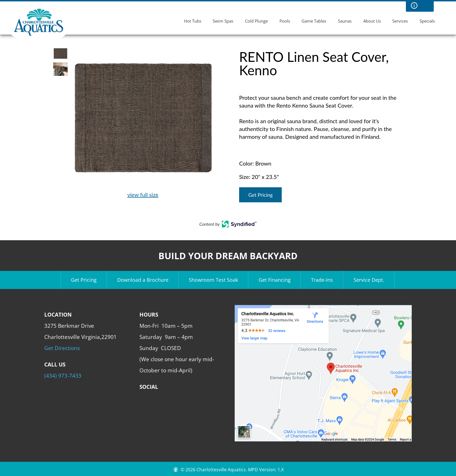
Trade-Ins (322, 280)
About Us (372, 21)
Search (425, 6)
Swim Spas (223, 21)
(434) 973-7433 (63, 376)
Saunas (345, 21)
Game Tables (314, 21)
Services (400, 21)
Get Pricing (260, 195)
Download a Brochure (143, 280)
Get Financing (275, 280)
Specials (427, 21)
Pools (285, 21)
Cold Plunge (256, 21)
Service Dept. (369, 280)
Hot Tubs (193, 21)
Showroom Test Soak (213, 280)
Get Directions (62, 348)
